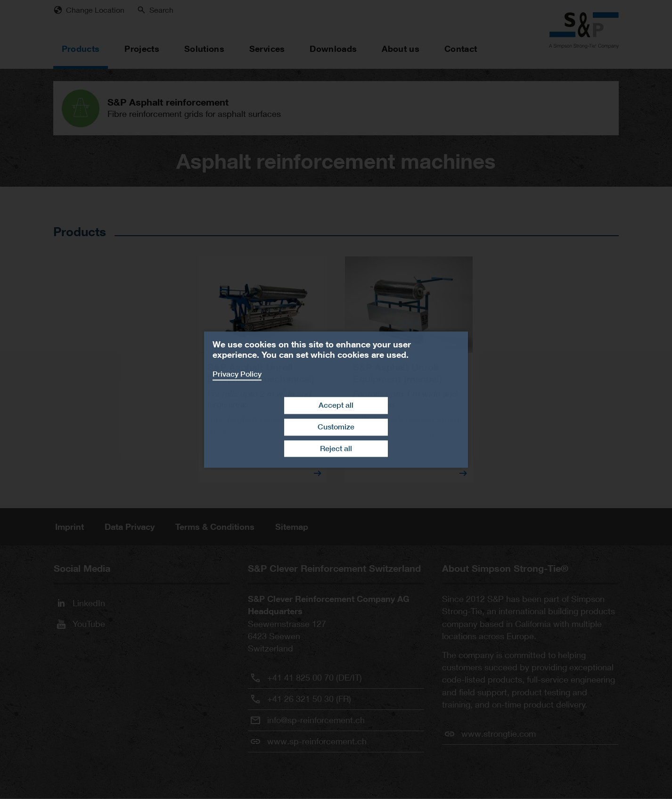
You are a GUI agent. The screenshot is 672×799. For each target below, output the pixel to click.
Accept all (336, 405)
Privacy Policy (237, 374)
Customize (336, 427)
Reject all (336, 449)
